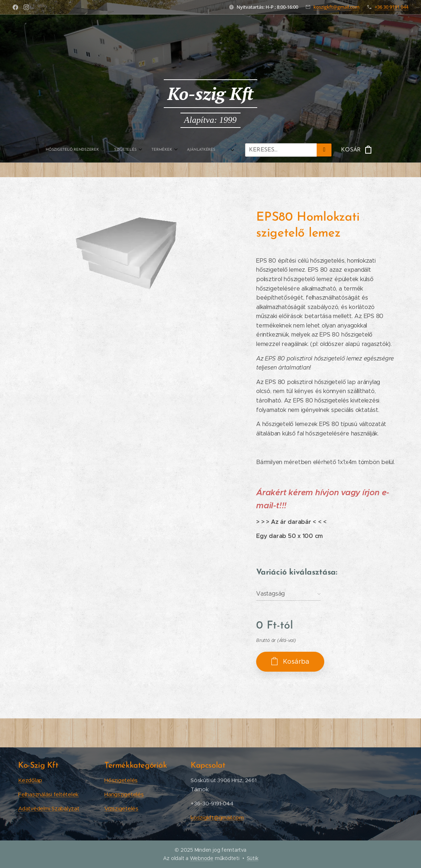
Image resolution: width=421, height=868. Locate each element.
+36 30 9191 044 (391, 7)
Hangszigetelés (124, 794)
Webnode (202, 858)
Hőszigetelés (121, 780)
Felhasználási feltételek (48, 794)
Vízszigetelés (121, 808)
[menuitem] (109, 150)
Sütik (253, 858)
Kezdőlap (30, 780)
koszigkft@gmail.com (336, 7)
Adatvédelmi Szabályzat (49, 808)
